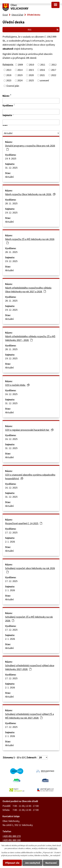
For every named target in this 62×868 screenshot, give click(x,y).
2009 (20, 65)
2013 (9, 70)
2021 (42, 75)
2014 (20, 70)
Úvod (5, 15)
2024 (20, 81)
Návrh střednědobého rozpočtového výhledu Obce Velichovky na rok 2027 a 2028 (28, 290)
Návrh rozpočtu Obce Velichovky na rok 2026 (30, 194)
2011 (43, 65)
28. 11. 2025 (11, 203)
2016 (42, 70)
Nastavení (51, 863)
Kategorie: (8, 64)
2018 (9, 75)
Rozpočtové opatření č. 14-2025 (24, 523)
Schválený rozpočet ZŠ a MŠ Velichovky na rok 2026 (29, 619)
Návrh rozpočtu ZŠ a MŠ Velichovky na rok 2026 (30, 241)
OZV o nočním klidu (17, 385)
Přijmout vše (12, 863)
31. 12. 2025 (11, 168)
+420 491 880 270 (12, 836)
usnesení (44, 81)
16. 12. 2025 (11, 394)
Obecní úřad (17, 15)
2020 (31, 75)
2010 (31, 65)
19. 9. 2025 (11, 159)
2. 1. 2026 (10, 542)
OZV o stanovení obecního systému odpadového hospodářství (30, 477)
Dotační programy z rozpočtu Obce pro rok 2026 (30, 147)
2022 (54, 75)
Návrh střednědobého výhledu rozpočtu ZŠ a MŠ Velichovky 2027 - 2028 (30, 338)
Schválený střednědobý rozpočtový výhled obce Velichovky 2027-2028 (30, 667)
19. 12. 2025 (11, 213)
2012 (54, 65)
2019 (20, 75)
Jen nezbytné (32, 863)
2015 (31, 70)
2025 (31, 81)
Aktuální (9, 177)
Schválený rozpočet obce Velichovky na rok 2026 (30, 570)
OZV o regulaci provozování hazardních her (29, 430)
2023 (9, 81)
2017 (54, 70)
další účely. (53, 848)
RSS (43, 30)
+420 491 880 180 (12, 840)
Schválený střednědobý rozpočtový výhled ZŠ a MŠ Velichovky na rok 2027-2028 (29, 716)
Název (6, 96)
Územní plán (13, 86)
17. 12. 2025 (11, 532)
